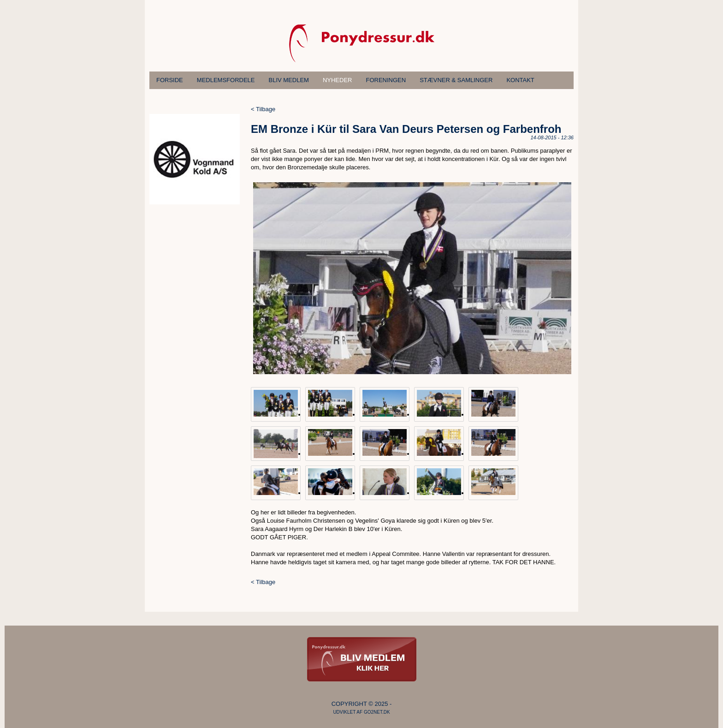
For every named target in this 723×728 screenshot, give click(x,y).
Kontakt (520, 80)
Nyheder (338, 80)
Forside (170, 80)
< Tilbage (263, 109)
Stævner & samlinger (456, 80)
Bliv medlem (289, 80)
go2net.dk (377, 712)
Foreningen (386, 80)
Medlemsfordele (226, 80)
